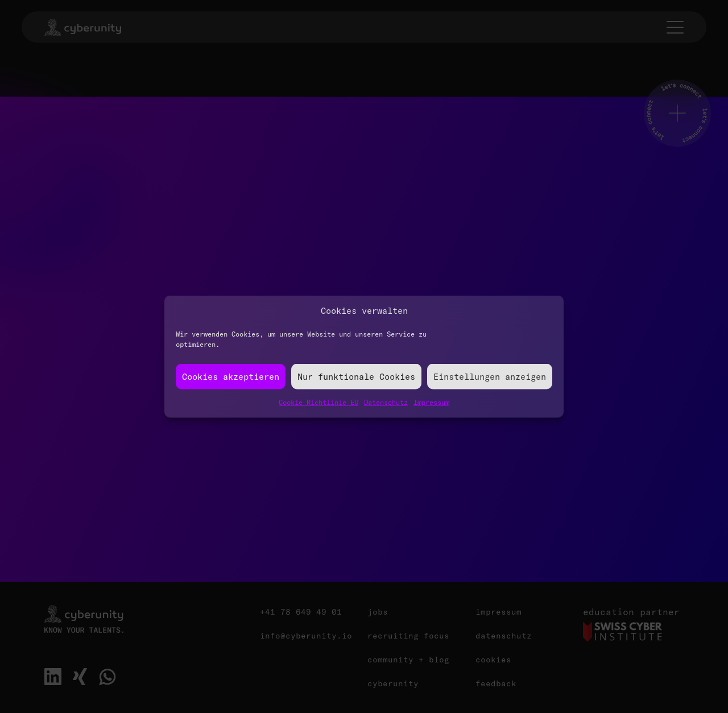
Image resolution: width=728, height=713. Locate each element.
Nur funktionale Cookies (356, 376)
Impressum (431, 402)
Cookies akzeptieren (231, 376)
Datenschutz (386, 402)
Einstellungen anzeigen (490, 376)
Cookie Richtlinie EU (318, 402)
